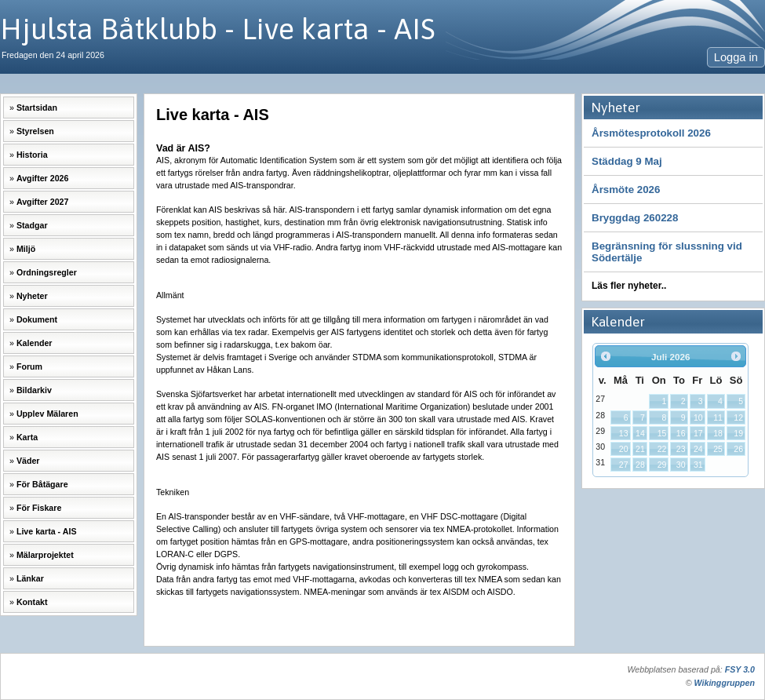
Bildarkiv (34, 390)
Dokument (37, 319)
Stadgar (32, 225)
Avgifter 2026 (43, 178)
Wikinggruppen (725, 683)
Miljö (26, 249)
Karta (27, 437)
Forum (29, 366)
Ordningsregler (47, 272)
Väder (28, 461)
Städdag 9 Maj (627, 161)
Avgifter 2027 (43, 202)
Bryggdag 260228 (635, 218)
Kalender (35, 343)
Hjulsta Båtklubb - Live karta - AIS (218, 29)
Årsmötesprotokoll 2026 (651, 133)
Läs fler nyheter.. (629, 286)
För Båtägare (42, 484)
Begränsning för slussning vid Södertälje (667, 252)
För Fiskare (39, 508)
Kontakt (32, 602)
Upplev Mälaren (47, 414)
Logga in (736, 57)
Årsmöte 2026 (626, 190)
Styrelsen (35, 131)
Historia (32, 155)
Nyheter (32, 296)
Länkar (30, 578)
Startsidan (37, 108)
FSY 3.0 (740, 669)
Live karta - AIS (47, 531)
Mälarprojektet (45, 555)
